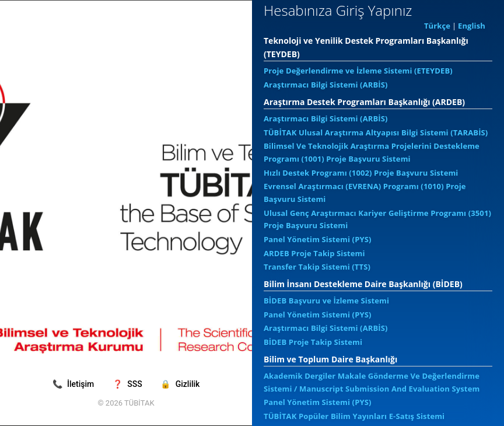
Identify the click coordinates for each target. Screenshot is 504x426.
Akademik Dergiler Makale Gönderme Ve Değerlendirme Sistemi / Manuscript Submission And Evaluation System (372, 382)
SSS (128, 384)
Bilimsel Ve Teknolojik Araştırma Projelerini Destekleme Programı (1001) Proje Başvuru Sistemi (372, 152)
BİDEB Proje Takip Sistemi (313, 342)
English (472, 26)
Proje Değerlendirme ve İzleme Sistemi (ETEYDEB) (358, 71)
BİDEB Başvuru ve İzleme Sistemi (326, 301)
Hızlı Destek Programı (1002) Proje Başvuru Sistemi (361, 173)
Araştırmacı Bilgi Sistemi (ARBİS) (326, 85)
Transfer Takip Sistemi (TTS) (317, 267)
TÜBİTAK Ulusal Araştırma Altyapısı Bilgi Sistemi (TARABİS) (376, 132)
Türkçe (437, 26)
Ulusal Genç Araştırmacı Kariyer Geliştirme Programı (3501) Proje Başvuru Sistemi (377, 219)
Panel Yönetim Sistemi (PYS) (318, 239)
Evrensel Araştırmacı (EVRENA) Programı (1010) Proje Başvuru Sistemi (365, 193)
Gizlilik (180, 384)
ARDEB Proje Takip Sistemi (314, 253)
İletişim (74, 384)
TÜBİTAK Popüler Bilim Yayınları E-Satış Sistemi (354, 416)
